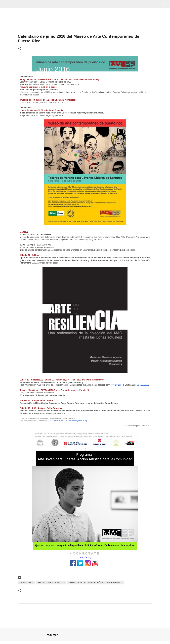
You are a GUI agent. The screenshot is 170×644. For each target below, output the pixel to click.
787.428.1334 (116, 385)
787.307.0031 (143, 385)
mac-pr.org (85, 557)
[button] (20, 49)
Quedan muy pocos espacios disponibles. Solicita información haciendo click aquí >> (85, 545)
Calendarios (26, 583)
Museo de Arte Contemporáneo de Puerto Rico (96, 583)
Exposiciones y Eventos (51, 583)
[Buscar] (14, 4)
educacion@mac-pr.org (78, 421)
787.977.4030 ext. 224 (58, 421)
